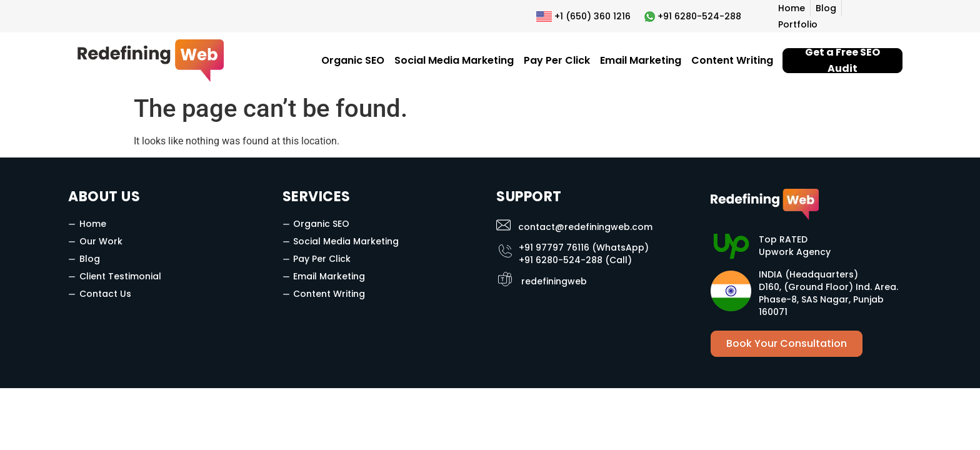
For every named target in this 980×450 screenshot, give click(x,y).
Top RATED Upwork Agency (795, 246)
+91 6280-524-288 (699, 16)
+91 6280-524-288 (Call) (575, 260)
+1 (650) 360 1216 (592, 16)
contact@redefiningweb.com (585, 227)
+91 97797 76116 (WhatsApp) (584, 247)
